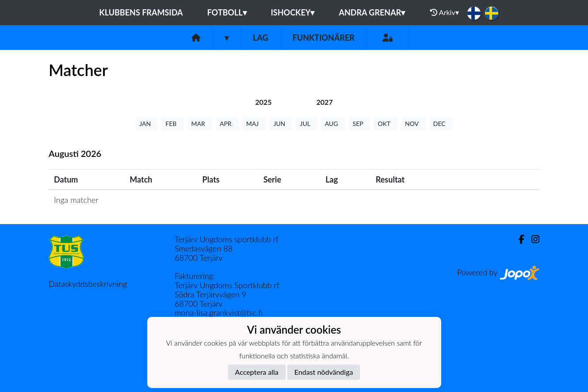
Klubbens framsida (141, 12)
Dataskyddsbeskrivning (88, 284)
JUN (281, 124)
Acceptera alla (257, 372)
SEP (360, 124)
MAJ (254, 124)
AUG (333, 124)
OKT (386, 124)
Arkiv (444, 12)
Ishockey (293, 12)
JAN (147, 124)
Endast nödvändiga (324, 372)
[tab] (263, 102)
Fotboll (227, 12)
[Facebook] (518, 239)
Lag (261, 38)
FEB (172, 124)
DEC (441, 124)
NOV (413, 124)
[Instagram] (532, 239)
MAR (200, 124)
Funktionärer (324, 38)
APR (227, 124)
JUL (306, 124)
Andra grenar (372, 12)
